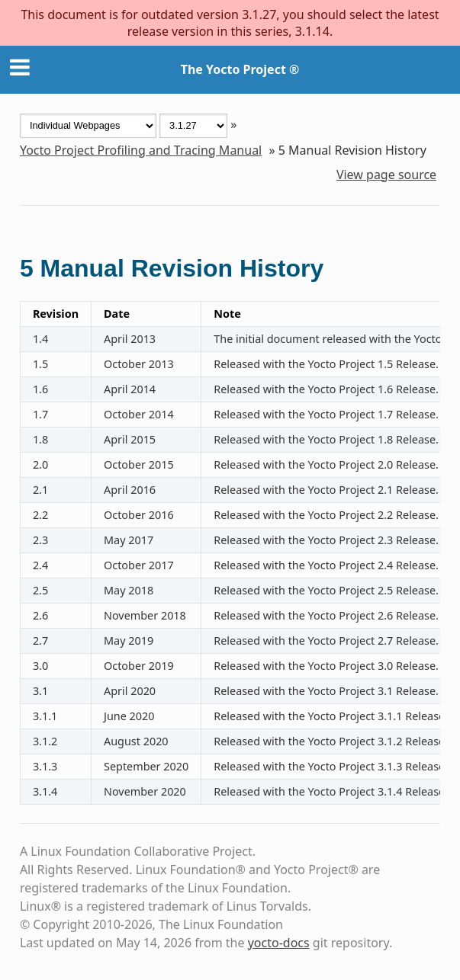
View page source (386, 175)
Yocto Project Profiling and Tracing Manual (141, 150)
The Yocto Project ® (240, 69)
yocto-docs (279, 943)
